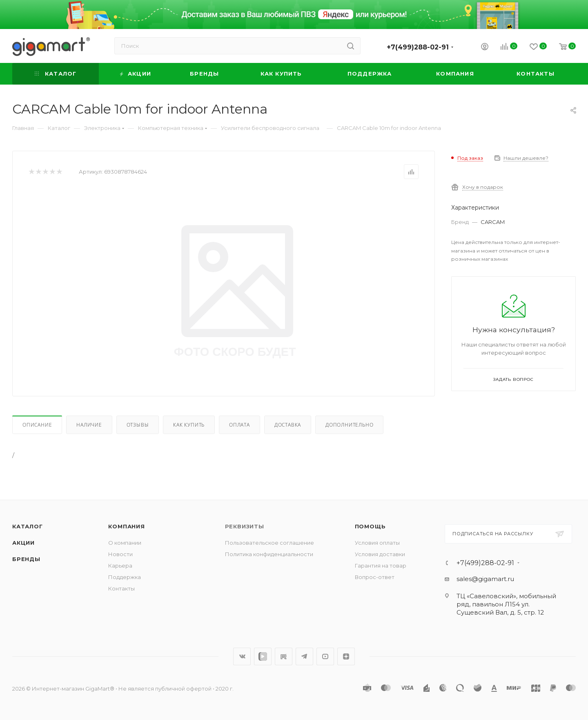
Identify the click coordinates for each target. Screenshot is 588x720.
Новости (120, 554)
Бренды (26, 559)
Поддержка (125, 577)
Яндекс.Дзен (346, 656)
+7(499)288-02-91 (418, 47)
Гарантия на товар (381, 566)
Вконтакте (242, 656)
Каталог (28, 526)
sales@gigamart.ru (485, 579)
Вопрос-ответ (375, 577)
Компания (126, 526)
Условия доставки (380, 554)
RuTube (284, 656)
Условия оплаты (377, 543)
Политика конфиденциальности (269, 554)
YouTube (325, 656)
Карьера (120, 566)
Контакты (121, 588)
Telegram (304, 656)
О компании (125, 543)
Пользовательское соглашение (269, 543)
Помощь (370, 526)
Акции (23, 543)
